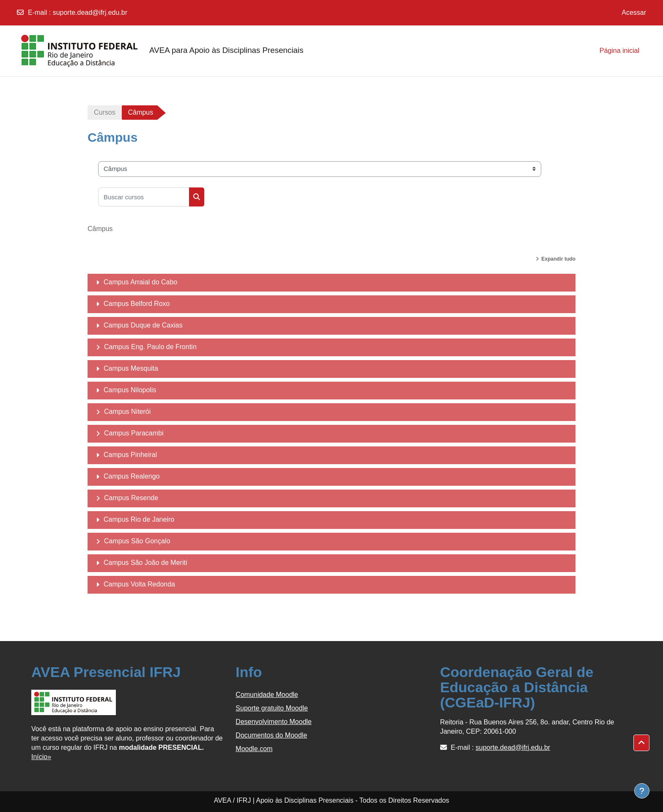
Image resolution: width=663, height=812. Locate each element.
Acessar (634, 12)
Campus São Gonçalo (137, 541)
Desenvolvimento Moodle (274, 722)
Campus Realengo (132, 476)
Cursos (105, 112)
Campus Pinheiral (130, 455)
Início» (41, 757)
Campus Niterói (127, 412)
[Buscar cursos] (144, 197)
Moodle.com (254, 749)
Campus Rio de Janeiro (139, 519)
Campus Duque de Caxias (143, 325)
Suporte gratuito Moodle (272, 708)
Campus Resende (131, 498)
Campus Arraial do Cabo (140, 282)
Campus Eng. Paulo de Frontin (150, 347)
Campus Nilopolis (130, 390)
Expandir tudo (558, 259)
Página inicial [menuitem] (619, 51)
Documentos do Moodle (271, 735)
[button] (641, 743)
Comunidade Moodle (267, 695)
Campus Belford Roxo (137, 304)
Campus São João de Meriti (145, 563)
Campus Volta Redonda (139, 584)
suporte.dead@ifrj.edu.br (90, 12)
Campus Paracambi (134, 433)
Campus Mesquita (131, 368)
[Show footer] (642, 791)
